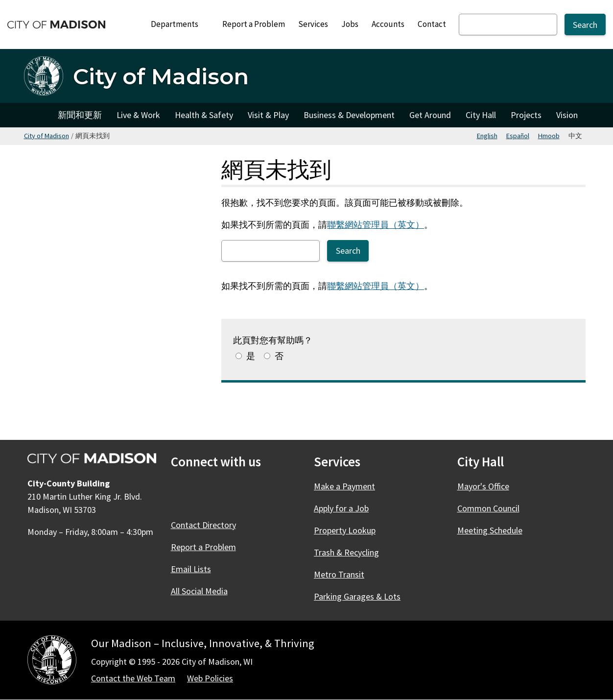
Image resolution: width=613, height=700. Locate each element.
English (487, 136)
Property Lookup (345, 530)
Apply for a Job (341, 508)
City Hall (481, 115)
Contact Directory (203, 525)
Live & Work (138, 115)
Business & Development (349, 115)
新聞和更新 (80, 115)
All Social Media (199, 591)
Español (518, 136)
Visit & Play (268, 115)
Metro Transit (339, 574)
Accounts (388, 24)
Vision (567, 115)
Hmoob (549, 136)
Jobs (350, 24)
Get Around (430, 115)
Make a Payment (344, 486)
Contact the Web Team (133, 678)
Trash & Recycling (346, 552)
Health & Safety (204, 115)
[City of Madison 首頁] (136, 76)
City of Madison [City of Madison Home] (37, 115)
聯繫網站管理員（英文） (376, 225)
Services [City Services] (313, 24)
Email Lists (191, 569)
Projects (526, 115)
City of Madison (47, 136)
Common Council (488, 508)
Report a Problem (254, 24)
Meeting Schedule (490, 530)
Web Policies (210, 678)
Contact (432, 24)
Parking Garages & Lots (357, 596)
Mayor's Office (483, 486)
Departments (179, 27)
